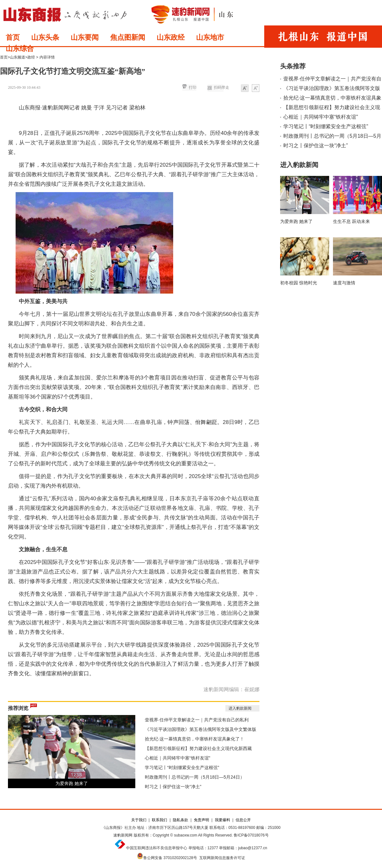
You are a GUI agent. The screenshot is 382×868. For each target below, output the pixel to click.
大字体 (256, 89)
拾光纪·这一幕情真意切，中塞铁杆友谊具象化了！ (195, 739)
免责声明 (202, 820)
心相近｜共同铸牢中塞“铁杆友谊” (177, 758)
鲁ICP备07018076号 (251, 835)
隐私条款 (180, 820)
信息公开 (243, 820)
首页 (13, 37)
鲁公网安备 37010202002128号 (170, 858)
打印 (193, 87)
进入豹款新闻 (240, 708)
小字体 (245, 89)
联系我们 (159, 820)
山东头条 (45, 37)
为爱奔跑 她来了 (72, 783)
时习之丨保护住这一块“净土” (173, 787)
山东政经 (171, 37)
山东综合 (20, 49)
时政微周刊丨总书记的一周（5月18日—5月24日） (195, 777)
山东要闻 (85, 37)
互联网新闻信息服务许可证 (222, 858)
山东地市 (210, 37)
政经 (31, 57)
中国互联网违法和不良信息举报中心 (157, 848)
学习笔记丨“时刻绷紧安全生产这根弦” (182, 767)
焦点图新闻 (128, 37)
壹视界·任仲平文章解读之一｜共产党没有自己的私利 (197, 720)
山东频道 (18, 57)
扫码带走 (222, 87)
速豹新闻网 (123, 835)
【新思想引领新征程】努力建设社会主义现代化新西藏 (198, 748)
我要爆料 (223, 820)
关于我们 (139, 820)
